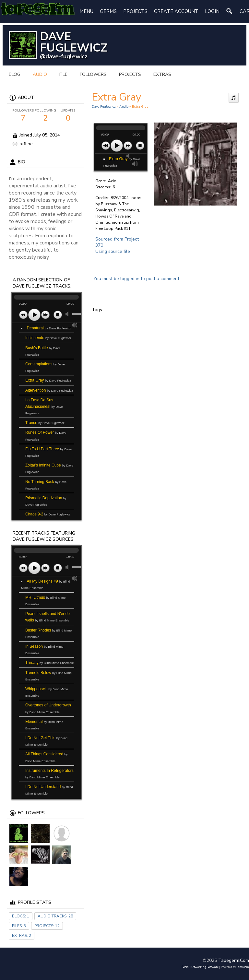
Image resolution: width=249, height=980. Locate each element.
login (212, 11)
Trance (45, 423)
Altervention (49, 390)
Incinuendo (48, 338)
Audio (124, 106)
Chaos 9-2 (48, 514)
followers (93, 74)
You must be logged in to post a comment (136, 279)
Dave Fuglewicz (104, 106)
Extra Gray (48, 380)
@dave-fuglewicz (64, 56)
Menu (86, 11)
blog (15, 74)
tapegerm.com (234, 960)
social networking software (200, 967)
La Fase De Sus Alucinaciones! (44, 406)
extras (162, 74)
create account (176, 11)
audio (40, 74)
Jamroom (243, 967)
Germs (108, 11)
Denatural (49, 328)
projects (130, 74)
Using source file (113, 251)
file (63, 74)
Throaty (50, 663)
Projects (135, 11)
